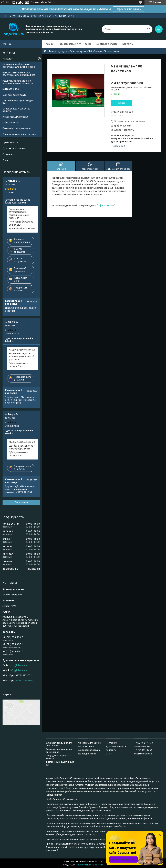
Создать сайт (38, 2)
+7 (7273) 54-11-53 (144, 743)
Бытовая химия (11, 89)
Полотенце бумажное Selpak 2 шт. (21, 223)
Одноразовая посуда (14, 95)
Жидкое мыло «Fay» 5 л (22, 350)
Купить (122, 103)
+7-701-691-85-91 (143, 750)
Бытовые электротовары (17, 128)
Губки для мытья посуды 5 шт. (18, 365)
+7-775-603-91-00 (143, 746)
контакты (9, 53)
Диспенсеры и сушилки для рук (18, 102)
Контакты (128, 44)
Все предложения (87, 754)
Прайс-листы (11, 142)
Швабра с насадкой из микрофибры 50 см (21, 447)
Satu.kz (98, 862)
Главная (49, 44)
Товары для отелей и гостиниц (20, 134)
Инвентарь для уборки (15, 117)
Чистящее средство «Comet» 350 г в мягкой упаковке (22, 356)
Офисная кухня (78, 51)
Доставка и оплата (107, 44)
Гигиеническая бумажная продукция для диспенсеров (19, 66)
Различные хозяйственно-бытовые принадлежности (18, 82)
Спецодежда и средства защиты (16, 110)
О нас (88, 44)
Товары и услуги (58, 51)
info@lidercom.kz (19, 670)
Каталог (8, 59)
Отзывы (8, 154)
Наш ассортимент (69, 44)
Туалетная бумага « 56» (22, 228)
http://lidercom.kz (19, 665)
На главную (112, 743)
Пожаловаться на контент (90, 865)
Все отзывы (21, 502)
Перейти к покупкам (129, 9)
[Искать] (149, 29)
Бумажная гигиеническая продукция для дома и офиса (19, 74)
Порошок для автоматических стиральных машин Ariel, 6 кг (20, 214)
